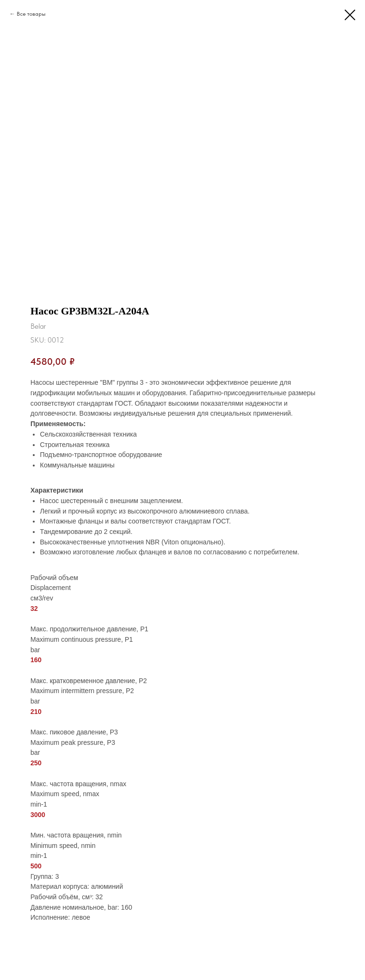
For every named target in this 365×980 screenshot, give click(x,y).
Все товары (31, 14)
